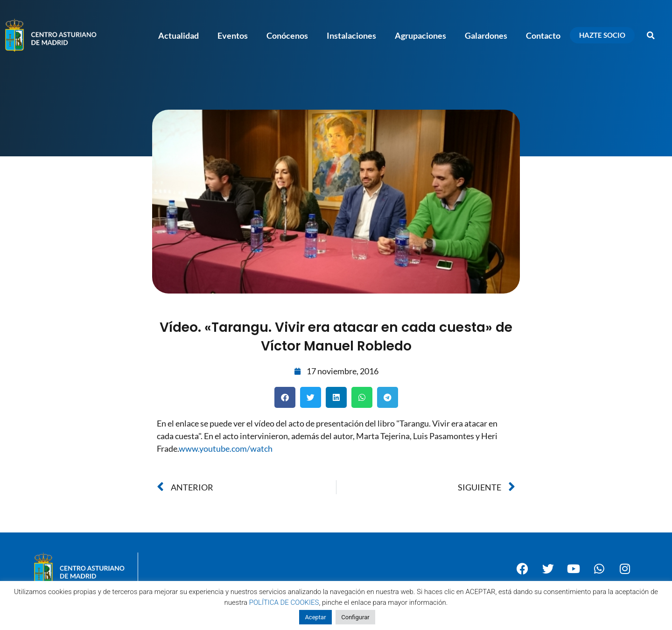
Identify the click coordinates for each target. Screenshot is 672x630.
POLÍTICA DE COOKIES (284, 602)
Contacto (543, 35)
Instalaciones (351, 35)
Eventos (233, 35)
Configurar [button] (355, 617)
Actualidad (178, 35)
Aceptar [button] (315, 617)
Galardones (486, 35)
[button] (651, 35)
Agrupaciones (420, 35)
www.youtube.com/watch (226, 448)
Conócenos (287, 35)
